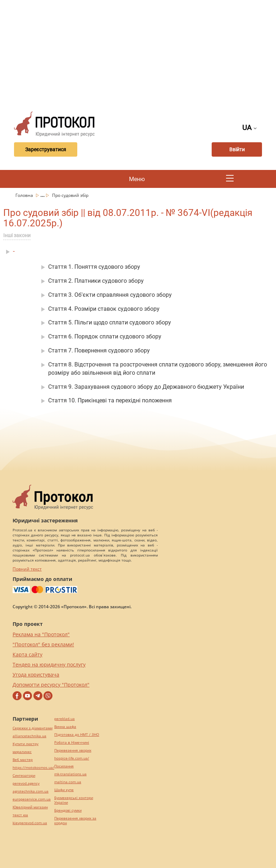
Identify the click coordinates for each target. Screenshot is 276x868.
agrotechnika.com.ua (31, 791)
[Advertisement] (142, 54)
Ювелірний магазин (30, 807)
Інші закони (17, 235)
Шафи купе (64, 790)
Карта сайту (27, 654)
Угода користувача (36, 675)
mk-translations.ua (70, 774)
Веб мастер (23, 760)
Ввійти (237, 149)
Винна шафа (65, 727)
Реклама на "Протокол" (41, 634)
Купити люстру (26, 744)
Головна (25, 195)
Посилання (64, 766)
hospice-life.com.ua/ (72, 758)
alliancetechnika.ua (29, 736)
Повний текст (27, 569)
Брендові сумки (68, 810)
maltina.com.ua (68, 782)
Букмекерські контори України (74, 800)
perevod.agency (26, 783)
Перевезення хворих (73, 750)
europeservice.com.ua (32, 799)
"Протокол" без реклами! (43, 644)
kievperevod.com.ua (30, 823)
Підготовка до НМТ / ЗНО (77, 735)
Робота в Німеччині (72, 742)
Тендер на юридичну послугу (49, 664)
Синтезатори (24, 775)
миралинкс (22, 752)
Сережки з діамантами (33, 728)
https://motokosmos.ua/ (33, 768)
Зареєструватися (46, 149)
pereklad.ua (65, 719)
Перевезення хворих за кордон (75, 821)
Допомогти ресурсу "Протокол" (51, 685)
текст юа (20, 815)
